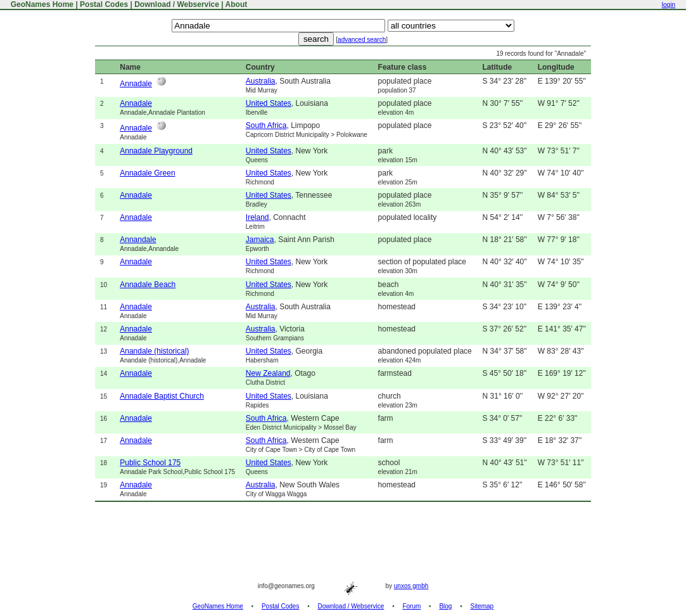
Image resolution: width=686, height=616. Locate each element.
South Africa (266, 125)
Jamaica (260, 240)
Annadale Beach (148, 285)
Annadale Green (147, 173)
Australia (261, 81)
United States (269, 103)
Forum (411, 606)
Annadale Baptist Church (162, 396)
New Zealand (268, 373)
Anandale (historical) (154, 351)
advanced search (362, 40)
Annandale (138, 240)
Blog (445, 606)
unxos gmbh (411, 586)
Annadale (136, 84)
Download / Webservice (177, 4)
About (237, 4)
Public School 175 (150, 463)
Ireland (257, 217)
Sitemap (482, 606)
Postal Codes (104, 4)
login (669, 5)
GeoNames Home (41, 4)
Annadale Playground (156, 151)
